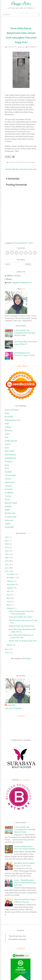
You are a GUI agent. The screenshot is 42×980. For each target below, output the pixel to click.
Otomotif (8, 486)
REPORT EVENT (11, 503)
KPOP (7, 468)
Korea (7, 465)
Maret (9, 605)
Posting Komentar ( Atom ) (24, 243)
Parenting (9, 489)
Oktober (10, 581)
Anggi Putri (21, 3)
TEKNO (8, 524)
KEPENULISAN (10, 458)
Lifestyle (8, 479)
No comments (32, 47)
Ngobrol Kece (10, 482)
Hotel (7, 448)
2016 (7, 571)
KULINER (8, 472)
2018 (7, 565)
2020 (7, 558)
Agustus (10, 588)
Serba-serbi (9, 520)
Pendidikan (9, 493)
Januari (10, 645)
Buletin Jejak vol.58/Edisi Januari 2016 (23, 641)
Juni (8, 595)
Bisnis (7, 413)
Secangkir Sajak (11, 517)
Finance (8, 444)
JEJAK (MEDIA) (31, 162)
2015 (7, 649)
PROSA (8, 500)
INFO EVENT (10, 451)
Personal (8, 496)
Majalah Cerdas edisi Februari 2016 (22, 626)
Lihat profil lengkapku (13, 708)
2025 (7, 541)
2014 (7, 653)
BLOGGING (9, 417)
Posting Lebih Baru (12, 169)
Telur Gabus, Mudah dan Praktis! (21, 617)
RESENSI (8, 506)
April (9, 602)
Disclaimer (9, 430)
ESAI (7, 437)
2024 (7, 544)
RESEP (7, 510)
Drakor (7, 434)
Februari (10, 608)
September (11, 584)
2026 (7, 537)
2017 (7, 568)
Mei (8, 598)
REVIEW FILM (10, 513)
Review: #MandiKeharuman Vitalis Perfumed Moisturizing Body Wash (25, 883)
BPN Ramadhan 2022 (13, 420)
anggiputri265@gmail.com (22, 283)
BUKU (7, 424)
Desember (11, 574)
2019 (7, 561)
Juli (8, 591)
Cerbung (8, 427)
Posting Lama (32, 169)
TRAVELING (9, 527)
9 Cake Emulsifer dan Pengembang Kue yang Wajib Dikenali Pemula (25, 333)
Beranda (23, 169)
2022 (7, 551)
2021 (7, 554)
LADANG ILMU (10, 475)
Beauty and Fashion (12, 410)
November (11, 578)
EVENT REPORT (11, 441)
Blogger (28, 658)
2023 (7, 547)
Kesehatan (9, 462)
